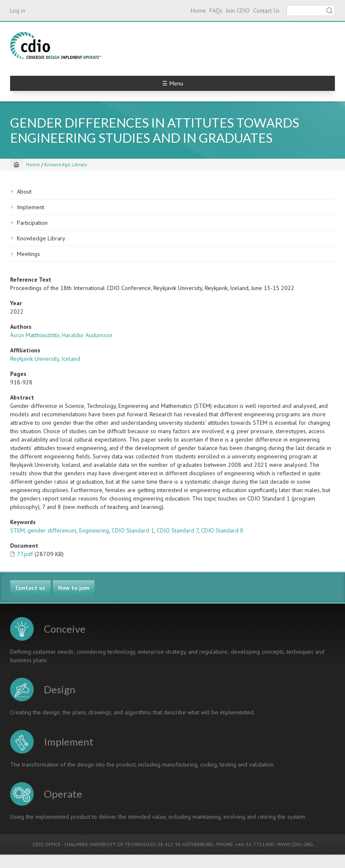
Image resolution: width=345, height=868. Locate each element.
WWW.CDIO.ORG (295, 844)
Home (198, 11)
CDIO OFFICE (47, 844)
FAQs (216, 11)
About (24, 192)
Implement (31, 207)
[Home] (16, 165)
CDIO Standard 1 (133, 530)
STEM (17, 530)
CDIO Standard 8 (222, 530)
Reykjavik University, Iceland (45, 359)
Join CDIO (238, 11)
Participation (32, 223)
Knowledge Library (66, 164)
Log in (18, 11)
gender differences (52, 530)
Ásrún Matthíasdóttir (35, 335)
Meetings (28, 254)
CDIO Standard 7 (178, 530)
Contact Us (266, 11)
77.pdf (25, 554)
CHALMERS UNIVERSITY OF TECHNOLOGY (110, 844)
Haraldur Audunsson (87, 335)
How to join (74, 588)
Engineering (94, 530)
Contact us (31, 588)
